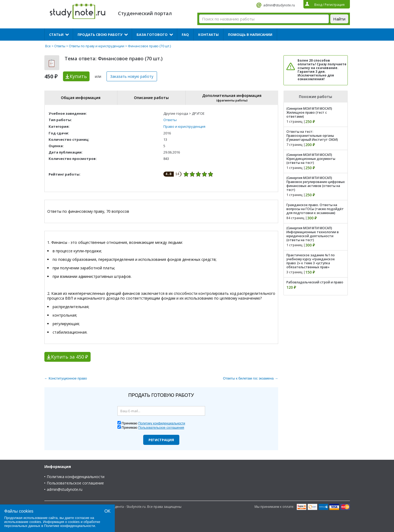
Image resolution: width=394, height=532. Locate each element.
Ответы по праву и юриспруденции (97, 46)
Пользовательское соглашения (161, 428)
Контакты (208, 35)
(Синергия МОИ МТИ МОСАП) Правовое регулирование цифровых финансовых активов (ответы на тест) (316, 184)
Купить (78, 76)
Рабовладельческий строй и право (315, 282)
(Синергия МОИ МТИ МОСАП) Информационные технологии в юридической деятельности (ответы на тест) (313, 234)
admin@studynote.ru (279, 5)
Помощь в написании (250, 35)
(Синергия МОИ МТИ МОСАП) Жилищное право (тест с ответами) (309, 112)
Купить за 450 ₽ (69, 357)
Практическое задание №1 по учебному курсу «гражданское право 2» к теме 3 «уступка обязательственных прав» (311, 261)
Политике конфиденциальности (70, 526)
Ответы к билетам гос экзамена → (250, 378)
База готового (152, 35)
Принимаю (153, 423)
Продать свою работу (100, 35)
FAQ (185, 35)
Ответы (60, 46)
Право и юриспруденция (184, 126)
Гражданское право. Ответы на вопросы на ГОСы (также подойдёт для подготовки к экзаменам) (315, 209)
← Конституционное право (66, 378)
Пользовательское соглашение (75, 483)
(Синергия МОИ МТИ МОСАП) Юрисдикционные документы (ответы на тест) (311, 159)
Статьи (56, 35)
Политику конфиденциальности (162, 423)
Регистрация (161, 440)
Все (48, 46)
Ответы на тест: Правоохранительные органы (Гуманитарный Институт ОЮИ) (312, 136)
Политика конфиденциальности (76, 477)
